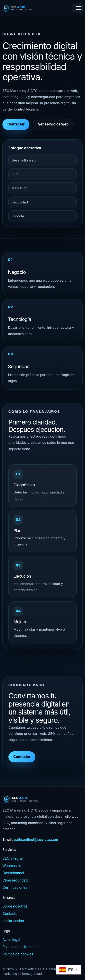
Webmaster (12, 866)
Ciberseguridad (15, 880)
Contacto (10, 914)
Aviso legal (11, 940)
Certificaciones (15, 887)
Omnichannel (13, 873)
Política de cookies (18, 954)
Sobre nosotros (15, 906)
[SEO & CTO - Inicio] (23, 8)
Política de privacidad (20, 947)
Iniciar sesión (13, 921)
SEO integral (13, 858)
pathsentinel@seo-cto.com (36, 840)
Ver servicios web (53, 124)
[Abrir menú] (77, 8)
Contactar (16, 124)
